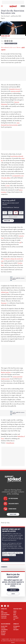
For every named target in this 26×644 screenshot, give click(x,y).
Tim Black (3, 635)
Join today (13, 590)
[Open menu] (2, 6)
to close (7, 186)
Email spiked (16, 630)
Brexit (15, 615)
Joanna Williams (4, 630)
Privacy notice (4, 616)
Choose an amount (13, 217)
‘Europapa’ (4, 303)
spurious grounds (15, 91)
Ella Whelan (3, 631)
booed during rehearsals (17, 156)
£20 (16, 213)
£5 (5, 213)
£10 (10, 213)
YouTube (8, 606)
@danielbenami (10, 443)
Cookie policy (4, 618)
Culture (7, 43)
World (15, 43)
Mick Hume (3, 633)
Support (6, 560)
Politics (11, 43)
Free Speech (16, 618)
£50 (21, 213)
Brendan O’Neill (4, 626)
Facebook (2, 606)
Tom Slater (3, 628)
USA (14, 620)
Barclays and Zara (6, 372)
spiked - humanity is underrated (13, 6)
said (20, 242)
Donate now (7, 221)
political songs (5, 292)
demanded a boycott (14, 89)
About (2, 611)
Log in (23, 6)
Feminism (15, 616)
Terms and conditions (5, 615)
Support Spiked (4, 613)
